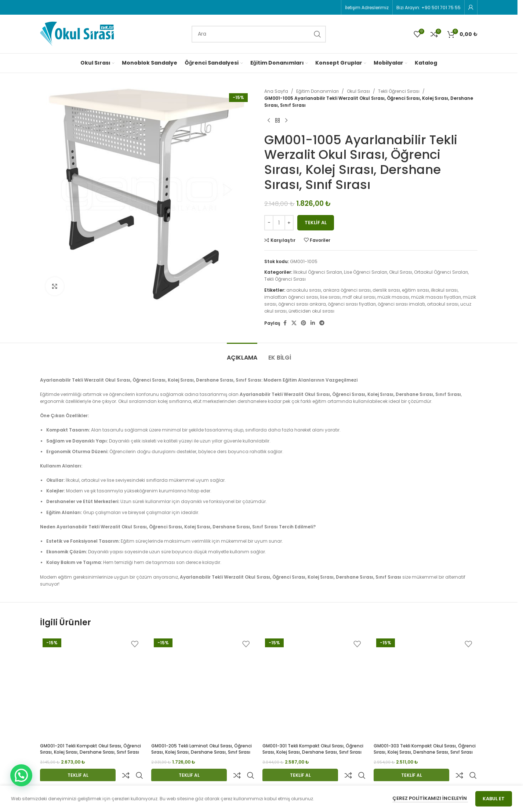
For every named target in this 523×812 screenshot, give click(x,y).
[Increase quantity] (289, 223)
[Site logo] (77, 34)
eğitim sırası (415, 290)
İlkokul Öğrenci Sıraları (318, 272)
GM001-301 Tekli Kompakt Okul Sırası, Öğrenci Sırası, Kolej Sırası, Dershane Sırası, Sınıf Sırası (313, 749)
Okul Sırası (358, 91)
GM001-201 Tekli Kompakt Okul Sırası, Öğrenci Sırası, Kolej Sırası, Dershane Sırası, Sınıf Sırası (90, 749)
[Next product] (286, 121)
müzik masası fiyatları (436, 297)
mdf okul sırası (359, 297)
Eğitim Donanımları (317, 91)
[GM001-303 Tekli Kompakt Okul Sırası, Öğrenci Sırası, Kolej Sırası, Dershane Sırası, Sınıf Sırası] (426, 688)
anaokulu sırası (304, 290)
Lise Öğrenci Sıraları (366, 272)
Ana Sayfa (276, 91)
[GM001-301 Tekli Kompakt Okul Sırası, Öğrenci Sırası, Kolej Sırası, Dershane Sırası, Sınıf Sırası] (314, 688)
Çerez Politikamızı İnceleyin (430, 798)
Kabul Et (494, 799)
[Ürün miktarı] (279, 223)
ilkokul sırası (444, 290)
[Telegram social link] (322, 323)
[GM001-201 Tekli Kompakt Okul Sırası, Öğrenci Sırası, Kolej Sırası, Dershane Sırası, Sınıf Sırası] (92, 688)
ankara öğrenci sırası (347, 290)
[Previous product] (269, 121)
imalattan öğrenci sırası (291, 297)
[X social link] (294, 323)
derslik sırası (386, 290)
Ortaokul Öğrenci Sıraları (441, 272)
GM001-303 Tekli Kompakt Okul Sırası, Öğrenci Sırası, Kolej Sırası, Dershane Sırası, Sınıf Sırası (425, 749)
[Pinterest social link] (304, 323)
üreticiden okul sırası (311, 311)
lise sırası (330, 297)
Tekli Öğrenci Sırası (399, 91)
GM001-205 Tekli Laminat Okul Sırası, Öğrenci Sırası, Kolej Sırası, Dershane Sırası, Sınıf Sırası (201, 749)
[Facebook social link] (285, 323)
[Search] (259, 34)
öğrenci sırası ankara (302, 304)
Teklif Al (316, 223)
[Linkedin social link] (313, 323)
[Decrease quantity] (269, 223)
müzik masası (393, 297)
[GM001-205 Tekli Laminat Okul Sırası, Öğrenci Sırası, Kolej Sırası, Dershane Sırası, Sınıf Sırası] (203, 688)
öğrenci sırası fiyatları (352, 304)
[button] (21, 775)
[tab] (242, 354)
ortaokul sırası (443, 304)
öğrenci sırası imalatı (401, 304)
